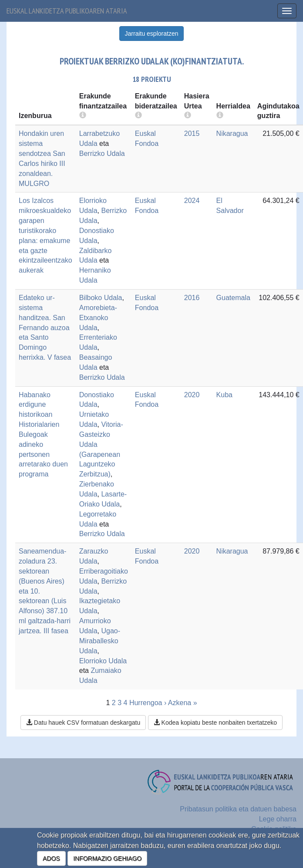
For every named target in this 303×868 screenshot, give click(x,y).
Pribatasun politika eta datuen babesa (238, 809)
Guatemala (233, 298)
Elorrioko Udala (103, 661)
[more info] (188, 116)
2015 (192, 133)
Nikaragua (232, 133)
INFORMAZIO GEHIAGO (107, 858)
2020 (192, 395)
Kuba (224, 395)
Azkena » (183, 703)
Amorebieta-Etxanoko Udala (98, 318)
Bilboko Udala (101, 298)
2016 (192, 298)
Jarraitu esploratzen (152, 34)
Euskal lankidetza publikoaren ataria (67, 11)
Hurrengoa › (148, 703)
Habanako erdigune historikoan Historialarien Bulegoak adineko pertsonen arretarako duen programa (43, 435)
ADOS (51, 858)
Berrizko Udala (102, 154)
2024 (192, 201)
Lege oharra (278, 819)
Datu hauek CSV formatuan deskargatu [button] (83, 723)
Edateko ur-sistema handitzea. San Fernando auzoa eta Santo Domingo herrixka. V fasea (45, 328)
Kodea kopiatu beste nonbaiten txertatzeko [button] (215, 723)
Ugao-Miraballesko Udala (100, 641)
